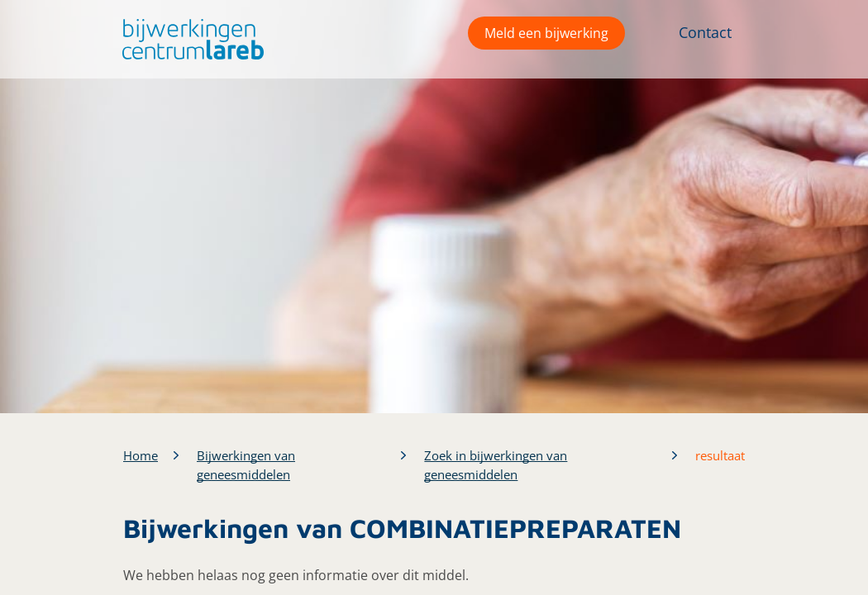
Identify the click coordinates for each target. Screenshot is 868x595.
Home (141, 455)
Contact (705, 32)
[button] (189, 39)
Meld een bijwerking (546, 33)
